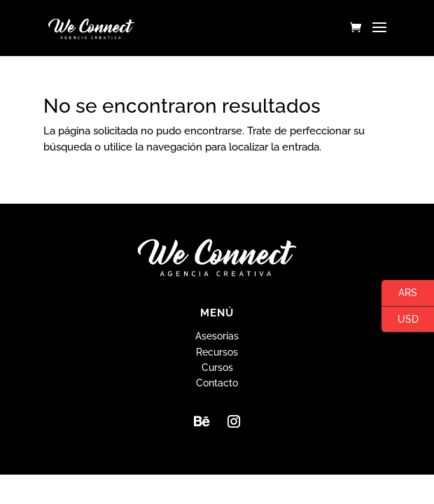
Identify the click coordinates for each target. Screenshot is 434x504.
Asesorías (217, 336)
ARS (399, 293)
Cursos (217, 367)
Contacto (217, 383)
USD (400, 320)
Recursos (217, 352)
